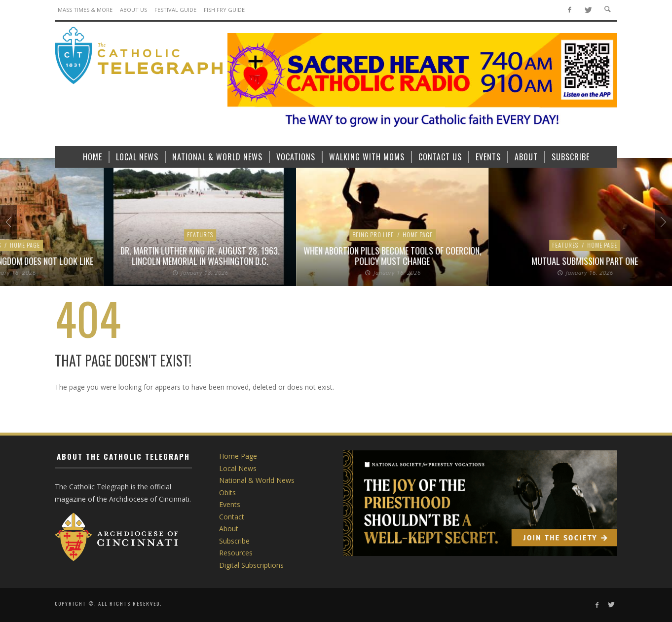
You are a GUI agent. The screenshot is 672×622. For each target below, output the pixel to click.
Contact (232, 517)
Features (269, 245)
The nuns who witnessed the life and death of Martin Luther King (481, 256)
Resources (236, 553)
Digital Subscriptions (251, 565)
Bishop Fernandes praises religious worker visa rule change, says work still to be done (96, 256)
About (229, 529)
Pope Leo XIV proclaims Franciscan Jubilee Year (289, 261)
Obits (227, 493)
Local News (96, 235)
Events (230, 504)
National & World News (257, 480)
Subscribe (234, 541)
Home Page (306, 245)
